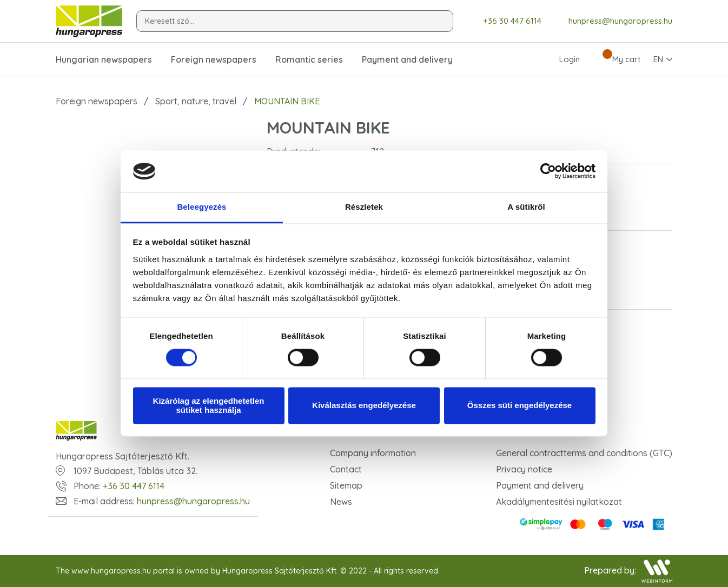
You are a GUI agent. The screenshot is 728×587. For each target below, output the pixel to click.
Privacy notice (524, 469)
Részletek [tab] (364, 207)
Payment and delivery (407, 59)
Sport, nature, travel (196, 101)
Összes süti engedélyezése (519, 406)
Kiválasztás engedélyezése (364, 406)
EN (658, 59)
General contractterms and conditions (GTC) (584, 453)
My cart (617, 59)
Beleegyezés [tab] (201, 207)
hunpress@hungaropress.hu (612, 21)
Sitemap (346, 485)
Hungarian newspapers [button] (104, 59)
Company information (373, 453)
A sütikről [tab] (526, 207)
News (341, 502)
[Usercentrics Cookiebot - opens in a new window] (548, 171)
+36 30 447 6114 (504, 21)
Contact (346, 469)
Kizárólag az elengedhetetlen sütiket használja (209, 405)
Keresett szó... (170, 21)
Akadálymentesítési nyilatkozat (559, 502)
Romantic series (309, 59)
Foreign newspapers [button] (214, 59)
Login (560, 59)
